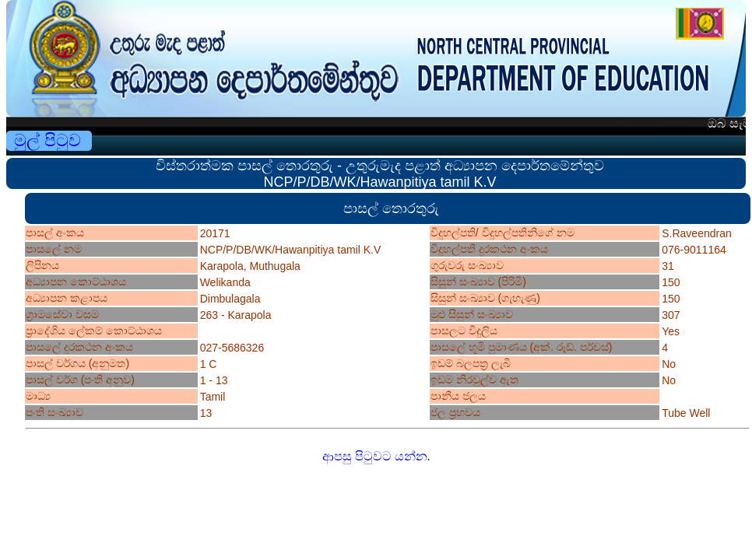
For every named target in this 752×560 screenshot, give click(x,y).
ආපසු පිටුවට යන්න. (376, 456)
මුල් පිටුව (47, 140)
